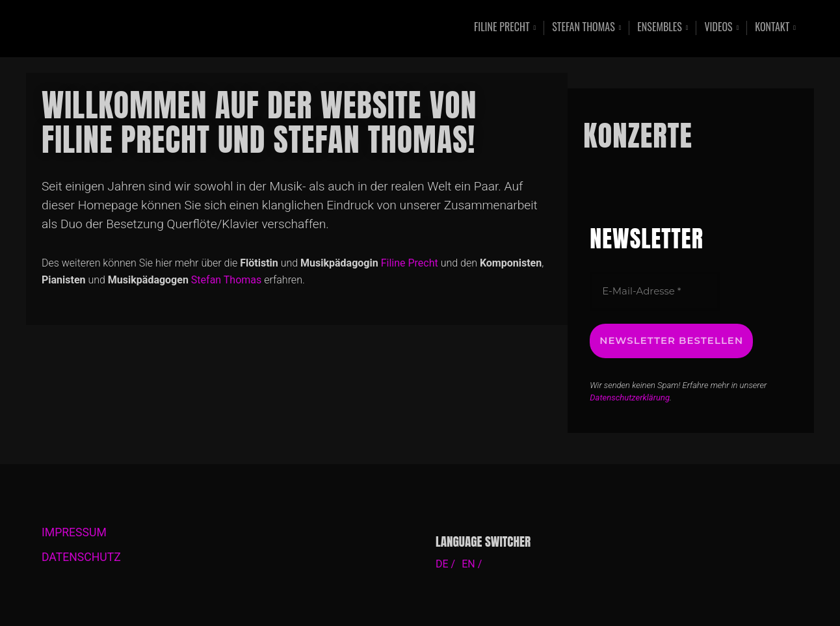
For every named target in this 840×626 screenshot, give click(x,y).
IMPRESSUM (74, 532)
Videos (718, 28)
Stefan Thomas (584, 28)
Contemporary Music (174, 28)
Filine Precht (502, 28)
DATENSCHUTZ (81, 557)
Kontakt (772, 28)
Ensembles (659, 28)
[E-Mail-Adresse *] (655, 292)
